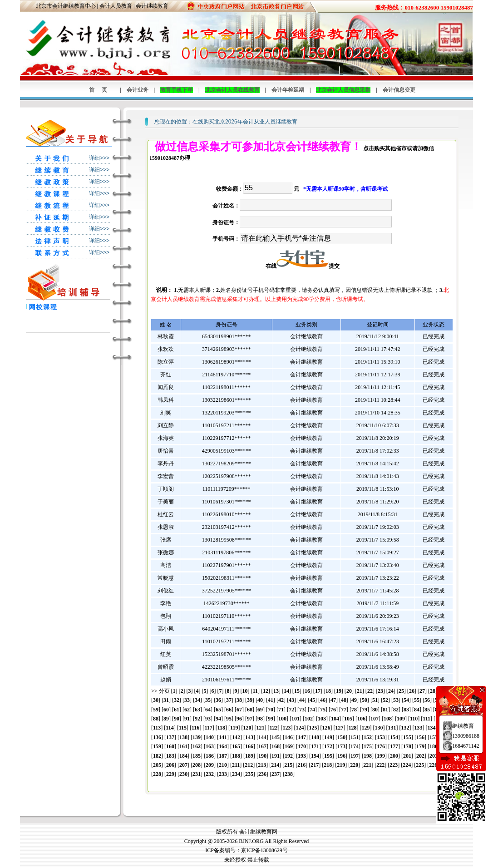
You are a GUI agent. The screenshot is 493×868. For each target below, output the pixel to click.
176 (381, 746)
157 (434, 737)
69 (260, 710)
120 (247, 728)
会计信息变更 (399, 90)
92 (197, 719)
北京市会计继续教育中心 (66, 6)
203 (434, 756)
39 (250, 700)
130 (379, 728)
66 (229, 710)
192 (289, 756)
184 (183, 756)
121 (260, 728)
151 (355, 737)
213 (262, 765)
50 (365, 700)
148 (315, 737)
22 (370, 691)
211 (236, 765)
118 (221, 728)
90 (177, 719)
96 (239, 719)
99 (271, 719)
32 (177, 700)
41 (271, 700)
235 (249, 774)
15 (297, 691)
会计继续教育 (152, 6)
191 (276, 756)
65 (218, 710)
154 (394, 737)
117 (208, 728)
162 (197, 746)
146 (289, 737)
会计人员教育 (116, 6)
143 (249, 737)
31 (166, 700)
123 (286, 728)
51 (375, 700)
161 (183, 746)
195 (328, 756)
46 (323, 700)
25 (401, 691)
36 (218, 700)
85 (427, 710)
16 (307, 691)
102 (309, 719)
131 (392, 728)
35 (208, 700)
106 (361, 719)
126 (326, 728)
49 (354, 700)
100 (282, 719)
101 (296, 719)
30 (156, 700)
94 (218, 719)
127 (339, 728)
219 (341, 765)
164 (223, 746)
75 (323, 710)
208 (197, 765)
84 (417, 710)
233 (223, 774)
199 (381, 756)
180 (434, 746)
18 (328, 691)
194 (315, 756)
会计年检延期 (288, 90)
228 (157, 774)
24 (391, 691)
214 (275, 765)
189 (249, 756)
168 (276, 746)
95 (229, 719)
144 (262, 737)
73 (302, 710)
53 (396, 700)
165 (236, 746)
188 (236, 756)
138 (183, 737)
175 (368, 746)
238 (289, 774)
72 (291, 710)
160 (170, 746)
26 (412, 691)
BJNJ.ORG (251, 841)
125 (313, 728)
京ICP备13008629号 (264, 850)
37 (229, 700)
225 (420, 765)
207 (183, 765)
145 (276, 737)
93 (208, 719)
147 (302, 737)
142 (236, 737)
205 (157, 765)
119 (234, 728)
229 (170, 774)
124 (300, 728)
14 (286, 691)
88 (156, 719)
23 (380, 691)
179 (420, 746)
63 (197, 710)
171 (315, 746)
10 (245, 691)
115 (183, 728)
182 (157, 756)
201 (407, 756)
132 (405, 728)
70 (271, 710)
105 (348, 719)
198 (368, 756)
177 (394, 746)
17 (318, 691)
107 (375, 719)
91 (187, 719)
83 (406, 710)
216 (301, 765)
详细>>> (99, 158)
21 (360, 691)
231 (197, 774)
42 (281, 700)
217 (315, 765)
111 (426, 719)
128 (352, 728)
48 (344, 700)
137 (170, 737)
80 (375, 710)
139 (197, 737)
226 (433, 765)
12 (266, 691)
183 (170, 756)
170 (302, 746)
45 (312, 700)
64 (208, 710)
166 (249, 746)
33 (187, 700)
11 (255, 691)
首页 (102, 90)
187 (223, 756)
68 (250, 710)
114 (170, 728)
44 (302, 700)
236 (262, 774)
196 (341, 756)
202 (420, 756)
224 (407, 765)
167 (262, 746)
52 (385, 700)
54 (406, 700)
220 (354, 765)
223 (394, 765)
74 (312, 710)
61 (177, 710)
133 (418, 728)
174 (355, 746)
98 (260, 719)
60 (166, 710)
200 (394, 756)
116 (195, 728)
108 (388, 719)
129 (365, 728)
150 (341, 737)
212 (249, 765)
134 (431, 728)
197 (355, 756)
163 (210, 746)
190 (262, 756)
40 (260, 700)
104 (335, 719)
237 (276, 774)
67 (239, 710)
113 (157, 728)
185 (197, 756)
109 (401, 719)
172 (328, 746)
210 (223, 765)
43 (291, 700)
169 (289, 746)
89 (166, 719)
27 (422, 691)
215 (288, 765)
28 (433, 691)
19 (339, 691)
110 (414, 719)
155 (407, 737)
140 (210, 737)
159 (157, 746)
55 (417, 700)
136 (157, 737)
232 (210, 774)
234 (236, 774)
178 (407, 746)
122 (273, 728)
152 (368, 737)
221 (367, 765)
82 (396, 710)
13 (276, 691)
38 (239, 700)
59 (156, 710)
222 (380, 765)
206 (170, 765)
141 (223, 737)
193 (302, 756)
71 (281, 710)
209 (210, 765)
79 (365, 710)
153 (381, 737)
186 (210, 756)
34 (197, 700)
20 (349, 691)
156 (420, 737)
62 (187, 710)
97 (250, 719)
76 (333, 710)
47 (333, 700)
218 (328, 765)
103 (322, 719)
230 (183, 774)
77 (344, 710)
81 (385, 710)
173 (341, 746)
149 (328, 737)
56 (427, 700)
